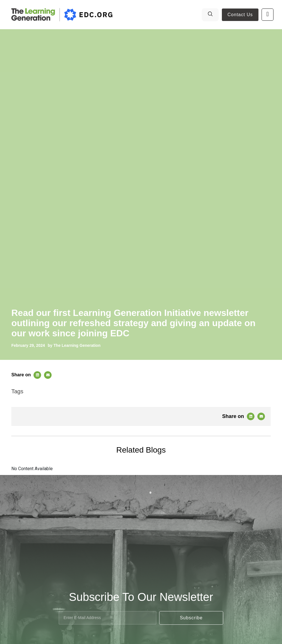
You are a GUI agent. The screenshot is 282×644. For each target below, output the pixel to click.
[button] (37, 375)
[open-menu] (268, 15)
